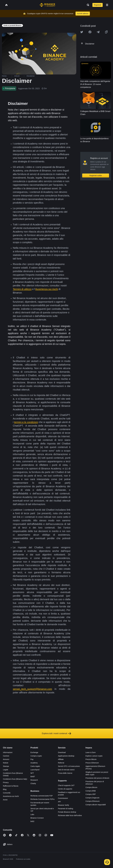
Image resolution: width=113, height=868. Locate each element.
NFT (32, 773)
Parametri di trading (66, 809)
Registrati (98, 5)
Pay (32, 759)
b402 (32, 821)
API (59, 802)
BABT (33, 777)
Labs (32, 814)
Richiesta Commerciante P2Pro (42, 799)
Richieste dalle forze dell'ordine (70, 815)
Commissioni (63, 798)
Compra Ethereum (93, 801)
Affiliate (61, 759)
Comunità (7, 793)
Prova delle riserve (65, 773)
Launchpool (35, 770)
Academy (34, 763)
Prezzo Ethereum (92, 763)
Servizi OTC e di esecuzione (69, 766)
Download (62, 752)
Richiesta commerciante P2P (42, 796)
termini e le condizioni (26, 422)
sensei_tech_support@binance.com (32, 689)
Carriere (6, 756)
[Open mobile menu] (107, 5)
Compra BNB (91, 791)
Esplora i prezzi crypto (94, 756)
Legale (6, 770)
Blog (5, 789)
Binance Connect (37, 818)
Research (34, 780)
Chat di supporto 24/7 (66, 785)
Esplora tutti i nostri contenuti (56, 733)
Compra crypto (36, 756)
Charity (33, 783)
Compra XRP (91, 794)
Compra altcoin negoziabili (96, 805)
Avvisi (5, 800)
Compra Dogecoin (92, 798)
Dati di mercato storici (66, 770)
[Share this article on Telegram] (98, 32)
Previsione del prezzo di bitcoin (97, 778)
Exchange (34, 752)
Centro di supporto (65, 789)
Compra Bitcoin (91, 787)
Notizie (6, 763)
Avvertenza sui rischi (47, 289)
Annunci (6, 759)
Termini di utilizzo (22, 289)
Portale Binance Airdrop (67, 812)
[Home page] (47, 5)
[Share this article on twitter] (82, 32)
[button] (107, 5)
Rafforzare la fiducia (11, 786)
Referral (61, 763)
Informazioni (8, 752)
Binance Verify (64, 805)
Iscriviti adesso (83, 14)
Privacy (6, 782)
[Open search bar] (87, 5)
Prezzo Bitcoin (91, 759)
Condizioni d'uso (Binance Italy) (15, 779)
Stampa (6, 766)
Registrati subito (96, 175)
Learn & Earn (91, 752)
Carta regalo (35, 766)
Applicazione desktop (66, 756)
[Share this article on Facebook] (90, 32)
